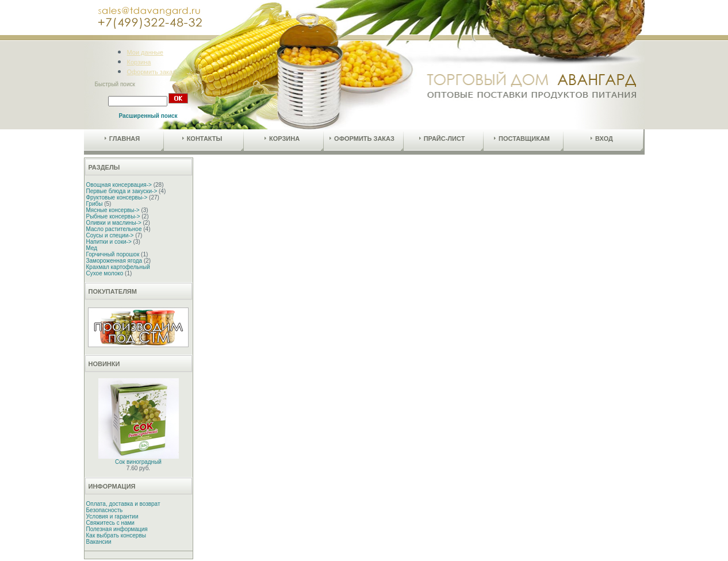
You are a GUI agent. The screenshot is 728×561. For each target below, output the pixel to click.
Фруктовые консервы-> (117, 197)
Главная (122, 139)
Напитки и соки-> (109, 242)
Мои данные (145, 52)
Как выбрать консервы (116, 535)
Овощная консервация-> (119, 185)
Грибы (95, 204)
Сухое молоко (105, 273)
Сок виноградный (138, 462)
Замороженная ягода (114, 261)
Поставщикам (522, 139)
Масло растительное (114, 229)
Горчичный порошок (113, 254)
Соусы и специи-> (110, 235)
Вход (602, 139)
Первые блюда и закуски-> (122, 191)
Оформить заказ (152, 72)
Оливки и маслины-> (114, 223)
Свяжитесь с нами (110, 523)
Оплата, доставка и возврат (123, 504)
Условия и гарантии (112, 516)
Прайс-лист (442, 139)
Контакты (202, 139)
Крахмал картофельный (118, 267)
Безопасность (105, 510)
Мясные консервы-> (113, 210)
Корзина (139, 62)
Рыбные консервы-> (113, 216)
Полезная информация (117, 529)
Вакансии (99, 542)
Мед (92, 248)
